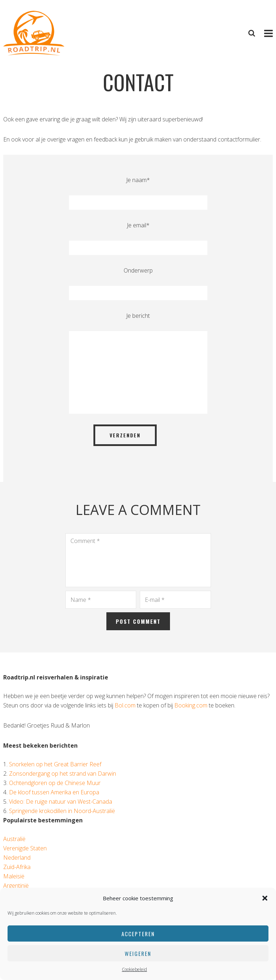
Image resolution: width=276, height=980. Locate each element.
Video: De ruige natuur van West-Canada (61, 802)
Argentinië (16, 886)
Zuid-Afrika (17, 867)
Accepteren (138, 934)
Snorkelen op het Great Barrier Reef (55, 764)
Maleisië (14, 876)
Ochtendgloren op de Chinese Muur (55, 783)
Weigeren (138, 953)
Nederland (17, 858)
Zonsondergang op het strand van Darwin (63, 774)
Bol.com (125, 705)
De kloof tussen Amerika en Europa (54, 792)
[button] (265, 898)
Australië (14, 839)
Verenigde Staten (25, 848)
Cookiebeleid (134, 969)
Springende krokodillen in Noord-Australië (62, 811)
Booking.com (191, 705)
